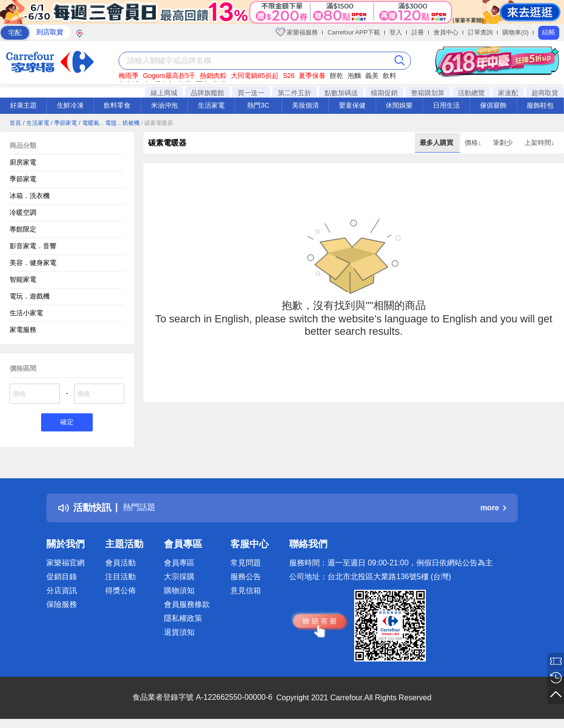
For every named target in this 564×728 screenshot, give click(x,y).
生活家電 (211, 105)
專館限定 (23, 229)
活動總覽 (471, 93)
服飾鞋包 (540, 105)
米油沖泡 (164, 105)
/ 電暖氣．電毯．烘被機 (109, 123)
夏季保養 (312, 76)
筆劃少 (504, 143)
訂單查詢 (480, 32)
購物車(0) (515, 32)
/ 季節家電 (64, 123)
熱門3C (258, 105)
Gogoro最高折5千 (169, 76)
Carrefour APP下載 (354, 32)
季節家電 (23, 179)
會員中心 (446, 32)
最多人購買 (437, 143)
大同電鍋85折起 (255, 76)
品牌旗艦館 (207, 93)
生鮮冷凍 (70, 105)
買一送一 (251, 93)
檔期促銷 (384, 93)
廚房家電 (23, 162)
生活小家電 (26, 313)
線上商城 (164, 93)
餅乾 (336, 76)
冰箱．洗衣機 (30, 196)
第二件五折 (294, 93)
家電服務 (23, 330)
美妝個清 (305, 105)
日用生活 (446, 105)
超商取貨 (545, 93)
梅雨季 (129, 76)
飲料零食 (117, 105)
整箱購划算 (428, 93)
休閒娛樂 (399, 105)
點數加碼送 (341, 93)
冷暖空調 (23, 212)
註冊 (418, 32)
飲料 (390, 76)
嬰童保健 (352, 105)
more (493, 509)
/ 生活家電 (36, 123)
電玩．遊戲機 (30, 296)
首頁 (15, 123)
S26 (289, 76)
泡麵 (354, 76)
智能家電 (23, 279)
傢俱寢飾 (493, 105)
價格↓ (474, 143)
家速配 (508, 93)
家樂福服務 (297, 32)
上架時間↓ (539, 143)
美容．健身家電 (33, 263)
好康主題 (23, 105)
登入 (396, 32)
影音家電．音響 (33, 246)
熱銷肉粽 (213, 76)
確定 (67, 423)
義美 (372, 76)
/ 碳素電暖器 (157, 123)
